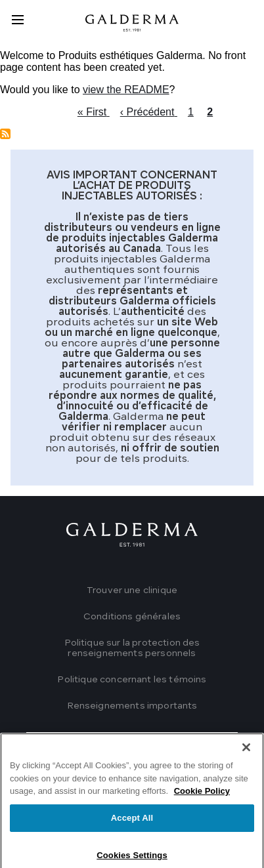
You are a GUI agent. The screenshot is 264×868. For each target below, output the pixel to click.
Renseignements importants (132, 706)
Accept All (132, 828)
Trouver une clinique (132, 590)
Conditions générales (132, 617)
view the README (126, 90)
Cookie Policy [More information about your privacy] (202, 801)
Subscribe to (5, 134)
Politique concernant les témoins (132, 680)
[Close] (246, 757)
